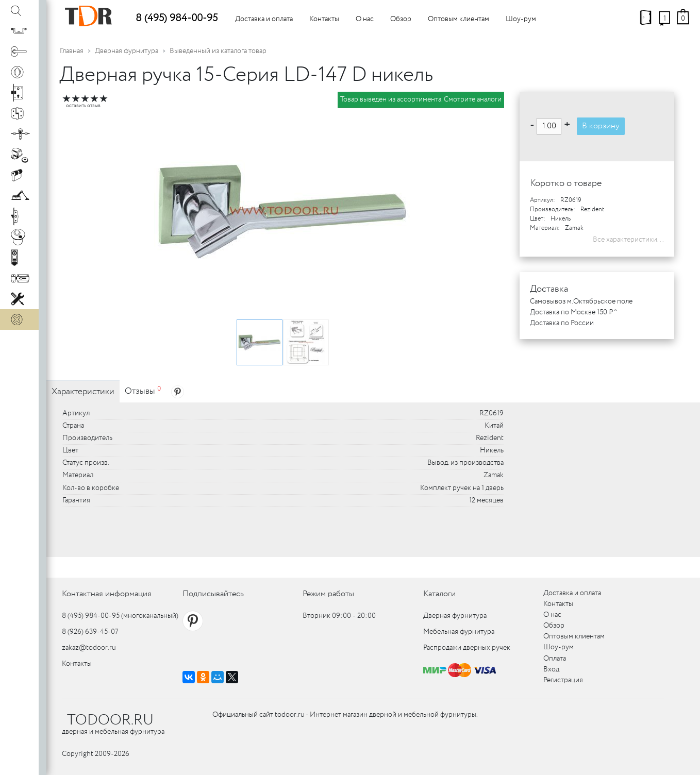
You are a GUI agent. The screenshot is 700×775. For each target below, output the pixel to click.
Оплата (555, 659)
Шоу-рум (521, 19)
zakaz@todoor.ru (89, 648)
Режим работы (328, 594)
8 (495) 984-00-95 (177, 18)
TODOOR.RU (110, 720)
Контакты (324, 19)
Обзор (401, 19)
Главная (72, 51)
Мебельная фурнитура (459, 632)
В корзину (601, 126)
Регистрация (563, 680)
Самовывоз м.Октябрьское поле (581, 301)
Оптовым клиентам (459, 19)
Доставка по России (562, 323)
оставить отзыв (83, 106)
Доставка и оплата (264, 19)
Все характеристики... (628, 240)
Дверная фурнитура (127, 51)
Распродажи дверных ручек (467, 648)
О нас (365, 19)
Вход (551, 669)
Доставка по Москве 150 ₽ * (573, 312)
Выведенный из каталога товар (218, 51)
